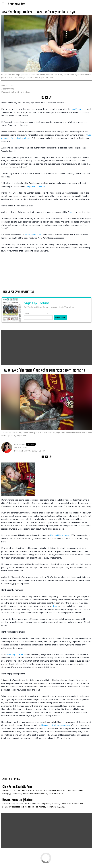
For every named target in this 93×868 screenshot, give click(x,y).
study (55, 606)
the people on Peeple (35, 186)
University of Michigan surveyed (56, 725)
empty (72, 212)
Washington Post (15, 654)
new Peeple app (78, 109)
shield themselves (33, 235)
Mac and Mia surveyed (60, 535)
